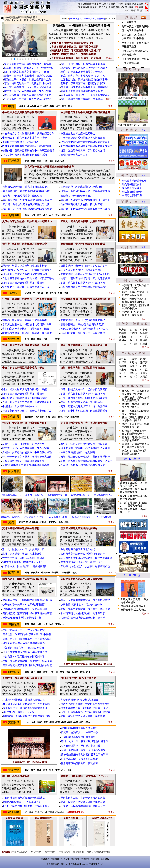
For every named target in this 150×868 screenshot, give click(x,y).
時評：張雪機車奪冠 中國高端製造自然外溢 (85, 712)
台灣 (108, 4)
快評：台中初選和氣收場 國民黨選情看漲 (84, 411)
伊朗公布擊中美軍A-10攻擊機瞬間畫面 (24, 605)
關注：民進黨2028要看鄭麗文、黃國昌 (82, 72)
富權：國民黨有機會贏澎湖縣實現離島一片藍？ (86, 461)
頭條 (85, 4)
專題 (118, 7)
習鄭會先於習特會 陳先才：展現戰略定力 (26, 187)
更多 (143, 130)
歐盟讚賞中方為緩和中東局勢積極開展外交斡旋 (86, 146)
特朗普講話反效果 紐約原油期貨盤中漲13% (85, 708)
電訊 (113, 7)
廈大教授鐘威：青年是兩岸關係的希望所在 (28, 95)
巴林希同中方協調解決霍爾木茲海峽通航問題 (27, 146)
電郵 (141, 7)
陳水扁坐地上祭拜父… (12, 495)
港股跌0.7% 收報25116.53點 (19, 712)
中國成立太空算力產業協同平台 (78, 134)
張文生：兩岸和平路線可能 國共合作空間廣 (85, 191)
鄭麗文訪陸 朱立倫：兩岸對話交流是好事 (84, 266)
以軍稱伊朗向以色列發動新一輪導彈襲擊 (83, 613)
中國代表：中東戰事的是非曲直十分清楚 (25, 138)
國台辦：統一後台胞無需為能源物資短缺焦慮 (27, 209)
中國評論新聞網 (20, 852)
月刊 (104, 7)
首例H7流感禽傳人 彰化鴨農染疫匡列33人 (84, 329)
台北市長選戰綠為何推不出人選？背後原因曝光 (28, 279)
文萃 (99, 7)
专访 (122, 7)
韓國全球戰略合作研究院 (99, 852)
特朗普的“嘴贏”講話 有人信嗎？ (79, 452)
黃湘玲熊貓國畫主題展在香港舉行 (79, 728)
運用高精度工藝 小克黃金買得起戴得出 (83, 798)
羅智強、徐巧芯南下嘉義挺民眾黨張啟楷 (25, 320)
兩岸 (104, 4)
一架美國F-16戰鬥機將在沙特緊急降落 (23, 657)
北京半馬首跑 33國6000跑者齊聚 (79, 759)
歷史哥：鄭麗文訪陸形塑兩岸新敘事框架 (25, 266)
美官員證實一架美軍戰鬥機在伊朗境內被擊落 (27, 613)
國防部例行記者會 (132, 192)
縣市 (113, 4)
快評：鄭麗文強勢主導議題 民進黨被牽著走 (27, 402)
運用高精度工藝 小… (81, 495)
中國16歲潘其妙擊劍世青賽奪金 (78, 737)
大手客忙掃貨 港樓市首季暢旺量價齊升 (25, 558)
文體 (94, 7)
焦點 (90, 4)
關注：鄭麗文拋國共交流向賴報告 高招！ (28, 72)
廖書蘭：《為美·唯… (35, 495)
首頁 (80, 4)
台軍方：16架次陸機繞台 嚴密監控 (22, 196)
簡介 (127, 7)
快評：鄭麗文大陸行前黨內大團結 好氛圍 (28, 64)
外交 (99, 4)
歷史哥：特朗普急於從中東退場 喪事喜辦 (84, 87)
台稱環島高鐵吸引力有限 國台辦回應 (82, 205)
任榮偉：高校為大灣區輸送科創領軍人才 (83, 465)
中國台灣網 (64, 852)
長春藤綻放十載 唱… (58, 495)
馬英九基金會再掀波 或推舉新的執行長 (83, 270)
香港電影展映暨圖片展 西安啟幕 (79, 763)
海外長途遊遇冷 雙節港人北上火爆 (22, 554)
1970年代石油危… (105, 517)
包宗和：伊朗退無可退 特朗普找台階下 (83, 83)
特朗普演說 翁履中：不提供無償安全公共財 (85, 448)
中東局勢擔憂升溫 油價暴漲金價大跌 (24, 700)
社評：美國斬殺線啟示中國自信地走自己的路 (27, 411)
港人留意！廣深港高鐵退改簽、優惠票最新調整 (86, 558)
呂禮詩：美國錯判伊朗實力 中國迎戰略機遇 (27, 452)
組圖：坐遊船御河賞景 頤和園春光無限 (83, 151)
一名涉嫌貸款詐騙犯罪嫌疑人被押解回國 (83, 138)
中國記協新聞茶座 (132, 195)
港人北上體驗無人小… (104, 495)
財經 (90, 7)
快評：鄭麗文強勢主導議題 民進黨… (82, 99)
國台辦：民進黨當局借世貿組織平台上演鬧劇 (85, 200)
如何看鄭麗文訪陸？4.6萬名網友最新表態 (25, 274)
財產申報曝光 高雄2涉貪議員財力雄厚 (82, 325)
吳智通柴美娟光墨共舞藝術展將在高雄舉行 (84, 755)
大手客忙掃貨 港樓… (58, 517)
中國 (94, 4)
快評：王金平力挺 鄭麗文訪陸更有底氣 (83, 64)
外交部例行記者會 (132, 185)
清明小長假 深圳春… (35, 517)
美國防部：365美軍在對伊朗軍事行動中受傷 (27, 634)
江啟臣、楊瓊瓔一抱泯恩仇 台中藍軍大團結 (29, 68)
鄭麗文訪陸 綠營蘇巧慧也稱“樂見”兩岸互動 (85, 274)
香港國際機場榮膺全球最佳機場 (78, 549)
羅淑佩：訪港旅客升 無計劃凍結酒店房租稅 (85, 566)
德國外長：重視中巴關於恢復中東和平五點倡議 (28, 151)
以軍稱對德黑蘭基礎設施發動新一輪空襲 (83, 618)
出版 (108, 7)
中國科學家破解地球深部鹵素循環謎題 (24, 798)
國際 (141, 4)
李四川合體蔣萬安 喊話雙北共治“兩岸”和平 (27, 325)
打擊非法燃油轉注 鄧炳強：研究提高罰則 (25, 566)
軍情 (80, 7)
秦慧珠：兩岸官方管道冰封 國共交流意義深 (29, 76)
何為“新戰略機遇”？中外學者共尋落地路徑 (26, 465)
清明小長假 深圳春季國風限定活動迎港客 (84, 741)
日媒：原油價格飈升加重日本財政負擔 (23, 461)
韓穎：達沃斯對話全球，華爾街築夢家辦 (83, 716)
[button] (12, 59)
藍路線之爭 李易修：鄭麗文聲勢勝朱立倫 (28, 80)
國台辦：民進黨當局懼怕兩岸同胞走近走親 (26, 205)
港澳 (136, 4)
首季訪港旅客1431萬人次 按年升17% (81, 562)
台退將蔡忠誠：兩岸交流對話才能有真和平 (84, 80)
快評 (122, 4)
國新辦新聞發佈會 (132, 188)
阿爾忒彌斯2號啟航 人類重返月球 (22, 802)
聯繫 (132, 7)
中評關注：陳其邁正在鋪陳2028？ (21, 406)
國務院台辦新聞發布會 (134, 181)
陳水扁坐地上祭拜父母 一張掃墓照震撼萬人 (85, 95)
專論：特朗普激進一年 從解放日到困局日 (28, 83)
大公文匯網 (78, 852)
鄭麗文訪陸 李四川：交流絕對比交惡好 (83, 320)
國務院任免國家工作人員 (74, 155)
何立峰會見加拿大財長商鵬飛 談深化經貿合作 (28, 134)
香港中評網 (36, 852)
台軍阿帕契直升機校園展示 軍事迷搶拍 (83, 333)
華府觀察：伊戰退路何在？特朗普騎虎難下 (84, 68)
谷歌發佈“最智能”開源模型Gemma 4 (80, 700)
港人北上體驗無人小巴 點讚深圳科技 (23, 549)
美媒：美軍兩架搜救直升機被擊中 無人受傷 (85, 609)
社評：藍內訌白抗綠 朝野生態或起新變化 (28, 99)
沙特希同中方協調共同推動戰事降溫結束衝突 (85, 142)
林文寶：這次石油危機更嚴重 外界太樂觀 (28, 91)
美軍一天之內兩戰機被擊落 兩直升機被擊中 (85, 600)
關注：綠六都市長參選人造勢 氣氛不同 (83, 76)
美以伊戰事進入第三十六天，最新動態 (91, 19)
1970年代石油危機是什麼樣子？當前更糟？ (26, 806)
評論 (127, 4)
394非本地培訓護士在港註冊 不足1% (22, 562)
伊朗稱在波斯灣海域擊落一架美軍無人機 (25, 609)
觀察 (132, 4)
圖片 (85, 7)
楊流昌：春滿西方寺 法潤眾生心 (79, 733)
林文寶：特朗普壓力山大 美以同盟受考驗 (28, 87)
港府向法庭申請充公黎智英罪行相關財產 (83, 554)
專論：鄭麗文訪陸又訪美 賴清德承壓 (82, 402)
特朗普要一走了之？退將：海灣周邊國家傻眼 (27, 457)
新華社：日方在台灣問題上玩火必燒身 (23, 444)
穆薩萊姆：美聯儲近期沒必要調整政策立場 (26, 716)
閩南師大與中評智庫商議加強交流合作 (82, 91)
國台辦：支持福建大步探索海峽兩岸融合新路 (85, 209)
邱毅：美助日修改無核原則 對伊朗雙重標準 (85, 457)
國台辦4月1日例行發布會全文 (77, 196)
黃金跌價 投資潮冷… (12, 517)
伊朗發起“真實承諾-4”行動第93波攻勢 (81, 605)
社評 (118, 4)
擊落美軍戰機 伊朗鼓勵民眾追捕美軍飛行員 (27, 600)
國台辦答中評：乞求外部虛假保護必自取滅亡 (27, 200)
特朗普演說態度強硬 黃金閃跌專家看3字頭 (85, 704)
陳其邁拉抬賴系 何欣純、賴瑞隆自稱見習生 (27, 333)
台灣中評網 (50, 852)
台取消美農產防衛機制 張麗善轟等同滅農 (26, 329)
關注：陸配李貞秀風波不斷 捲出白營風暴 (84, 406)
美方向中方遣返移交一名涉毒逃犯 (21, 142)
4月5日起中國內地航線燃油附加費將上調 (25, 155)
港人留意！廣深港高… (82, 517)
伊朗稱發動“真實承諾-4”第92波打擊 (22, 618)
